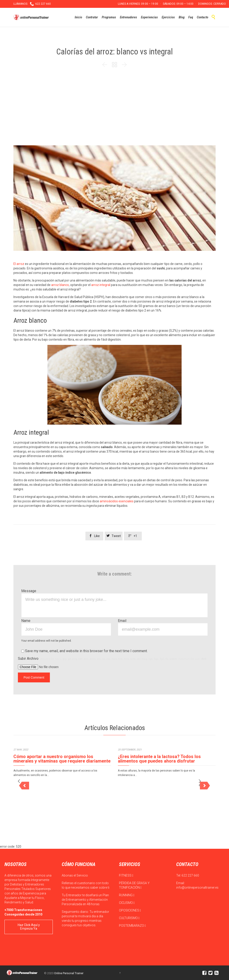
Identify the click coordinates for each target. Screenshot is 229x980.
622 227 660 (190, 875)
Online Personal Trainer (69, 973)
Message (29, 591)
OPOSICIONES (130, 910)
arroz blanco (60, 285)
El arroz (19, 264)
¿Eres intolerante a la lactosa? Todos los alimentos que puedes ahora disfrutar (159, 759)
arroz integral (101, 285)
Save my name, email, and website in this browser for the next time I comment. (84, 651)
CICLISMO (127, 903)
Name (26, 621)
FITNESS (126, 875)
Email (122, 621)
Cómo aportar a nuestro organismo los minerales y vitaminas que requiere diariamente (62, 759)
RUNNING (127, 895)
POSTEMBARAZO (132, 926)
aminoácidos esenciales (117, 501)
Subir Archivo (112, 659)
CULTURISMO (129, 918)
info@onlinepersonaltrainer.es (197, 888)
